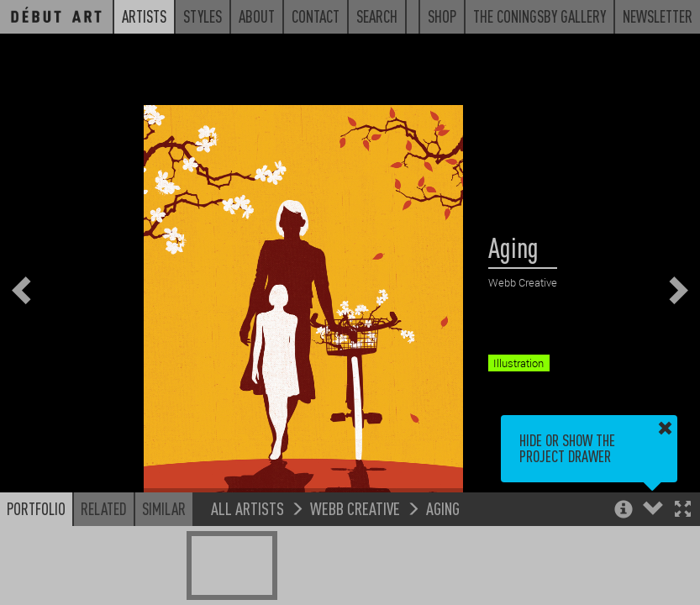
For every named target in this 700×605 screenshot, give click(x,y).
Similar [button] (164, 508)
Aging (443, 508)
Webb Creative (355, 508)
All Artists (247, 508)
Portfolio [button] (36, 508)
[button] (683, 510)
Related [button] (104, 508)
